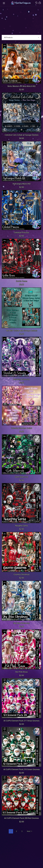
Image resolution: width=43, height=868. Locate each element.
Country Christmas (22, 575)
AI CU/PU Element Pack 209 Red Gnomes (21, 818)
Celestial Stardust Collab (22, 428)
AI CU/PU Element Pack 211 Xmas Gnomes (21, 721)
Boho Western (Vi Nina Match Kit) (21, 86)
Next (30, 831)
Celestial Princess (21, 233)
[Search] (36, 3)
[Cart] (41, 3)
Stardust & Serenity (21, 379)
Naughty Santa (21, 526)
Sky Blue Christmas (21, 623)
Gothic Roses (22, 281)
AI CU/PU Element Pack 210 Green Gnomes (22, 770)
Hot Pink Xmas (21, 672)
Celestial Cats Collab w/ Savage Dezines (22, 135)
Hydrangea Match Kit (22, 184)
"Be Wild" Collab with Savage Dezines (21, 331)
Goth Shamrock (21, 477)
